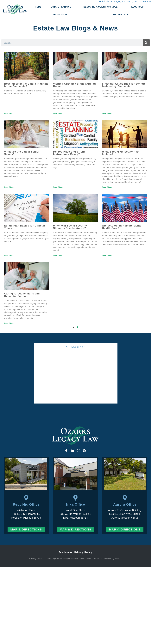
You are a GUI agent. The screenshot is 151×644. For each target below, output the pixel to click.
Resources (138, 7)
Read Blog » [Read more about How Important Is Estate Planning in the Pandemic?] (9, 113)
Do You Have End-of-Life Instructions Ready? (69, 153)
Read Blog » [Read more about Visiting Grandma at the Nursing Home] (58, 113)
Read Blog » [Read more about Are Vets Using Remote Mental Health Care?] (107, 255)
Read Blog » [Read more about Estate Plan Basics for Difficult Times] (9, 255)
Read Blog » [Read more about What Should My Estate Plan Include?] (107, 187)
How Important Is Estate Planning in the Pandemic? (26, 85)
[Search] (146, 43)
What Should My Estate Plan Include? (121, 153)
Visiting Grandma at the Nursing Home (74, 85)
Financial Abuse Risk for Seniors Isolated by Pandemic (124, 85)
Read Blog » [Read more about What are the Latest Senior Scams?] (9, 187)
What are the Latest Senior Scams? (22, 153)
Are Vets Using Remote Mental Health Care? (122, 227)
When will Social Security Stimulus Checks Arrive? (70, 227)
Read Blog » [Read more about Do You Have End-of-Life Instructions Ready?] (58, 187)
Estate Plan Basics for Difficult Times (25, 227)
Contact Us (120, 15)
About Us (60, 15)
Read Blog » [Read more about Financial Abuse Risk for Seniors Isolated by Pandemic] (107, 113)
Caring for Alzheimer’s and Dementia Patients (22, 295)
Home (38, 7)
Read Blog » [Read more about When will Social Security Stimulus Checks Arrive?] (58, 255)
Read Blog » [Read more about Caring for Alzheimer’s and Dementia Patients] (9, 323)
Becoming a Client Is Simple (102, 7)
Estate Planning (63, 7)
